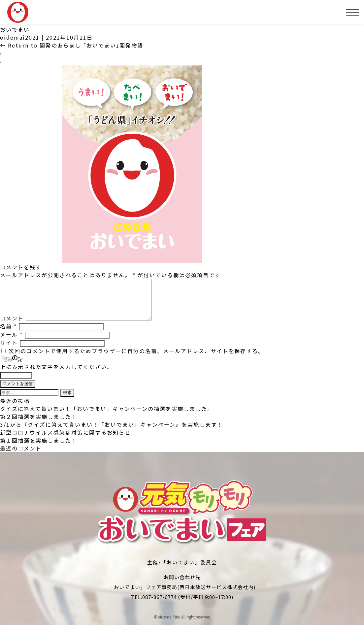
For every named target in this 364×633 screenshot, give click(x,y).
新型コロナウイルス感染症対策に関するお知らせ (65, 440)
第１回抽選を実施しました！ (39, 448)
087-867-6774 (159, 605)
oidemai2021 (20, 37)
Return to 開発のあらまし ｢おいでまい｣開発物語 (72, 45)
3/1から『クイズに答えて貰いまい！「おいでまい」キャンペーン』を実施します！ (112, 432)
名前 (8, 334)
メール (11, 342)
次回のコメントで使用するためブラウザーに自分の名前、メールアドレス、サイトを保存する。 (136, 359)
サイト (9, 350)
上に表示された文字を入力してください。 (56, 375)
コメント (12, 326)
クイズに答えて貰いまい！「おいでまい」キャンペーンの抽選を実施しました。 (107, 416)
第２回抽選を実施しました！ (39, 424)
